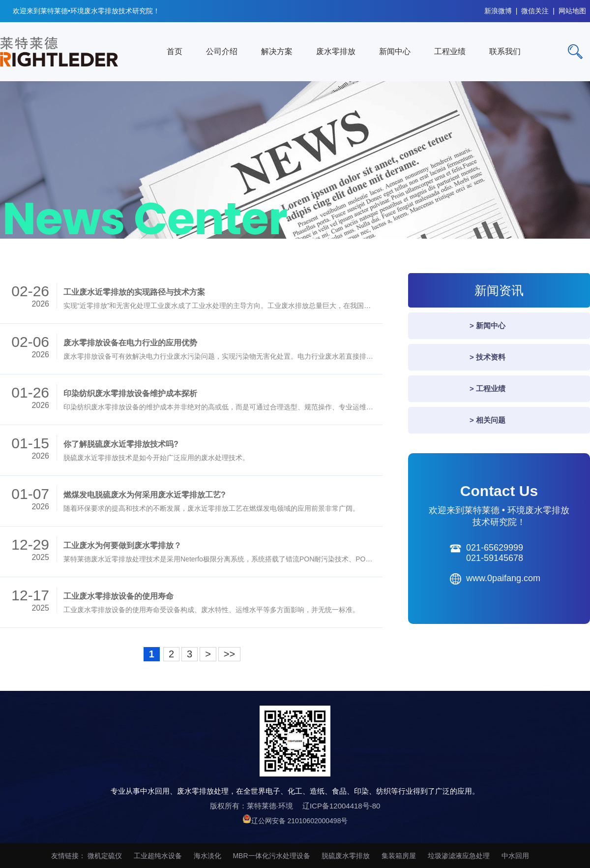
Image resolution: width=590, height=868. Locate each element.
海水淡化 (207, 856)
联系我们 (505, 51)
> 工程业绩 (487, 388)
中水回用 (515, 856)
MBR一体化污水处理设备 (271, 856)
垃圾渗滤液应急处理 (459, 856)
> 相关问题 (487, 420)
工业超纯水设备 (158, 856)
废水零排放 (336, 51)
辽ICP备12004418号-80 (341, 806)
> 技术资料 (487, 357)
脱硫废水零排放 (346, 856)
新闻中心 (395, 51)
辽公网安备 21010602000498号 (300, 821)
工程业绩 (450, 51)
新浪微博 (498, 9)
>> (229, 654)
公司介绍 (222, 51)
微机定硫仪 (105, 856)
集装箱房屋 (399, 856)
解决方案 (277, 51)
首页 (175, 51)
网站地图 (572, 9)
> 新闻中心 (487, 325)
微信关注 (535, 9)
